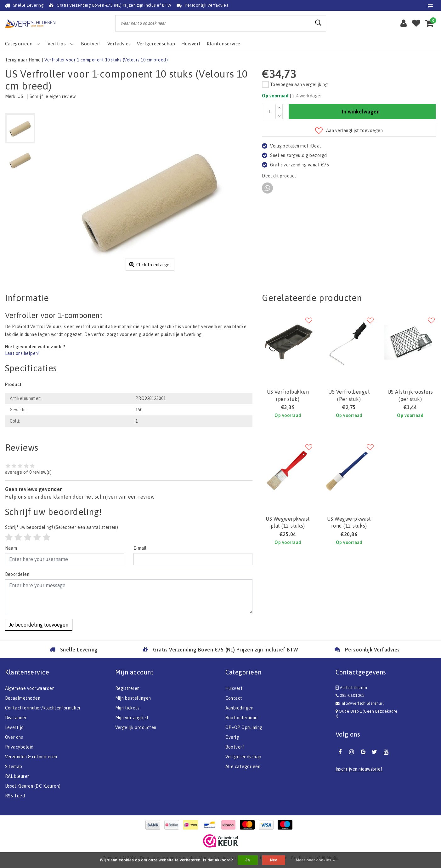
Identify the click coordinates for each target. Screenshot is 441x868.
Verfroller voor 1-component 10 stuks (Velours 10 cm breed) (106, 60)
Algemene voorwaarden (30, 688)
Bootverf (235, 747)
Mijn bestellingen (133, 698)
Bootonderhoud (242, 718)
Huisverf (234, 688)
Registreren (127, 688)
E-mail (140, 548)
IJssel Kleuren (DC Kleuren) (33, 786)
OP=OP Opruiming (244, 727)
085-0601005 (350, 695)
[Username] (65, 559)
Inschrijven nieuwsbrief (359, 769)
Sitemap (14, 767)
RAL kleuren (17, 776)
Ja (248, 860)
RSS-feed (15, 796)
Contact (234, 698)
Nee (274, 860)
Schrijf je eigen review (53, 96)
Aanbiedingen (240, 708)
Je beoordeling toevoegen (39, 625)
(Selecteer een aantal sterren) (62, 527)
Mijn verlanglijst (132, 718)
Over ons (14, 737)
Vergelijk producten (136, 727)
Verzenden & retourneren (31, 757)
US (20, 96)
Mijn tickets (127, 708)
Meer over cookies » (315, 860)
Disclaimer (16, 718)
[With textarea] (129, 597)
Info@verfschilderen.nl (360, 703)
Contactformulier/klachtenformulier (43, 708)
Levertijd (14, 727)
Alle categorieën (243, 767)
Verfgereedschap (243, 757)
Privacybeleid (19, 747)
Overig (232, 737)
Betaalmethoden (23, 698)
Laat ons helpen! (22, 353)
